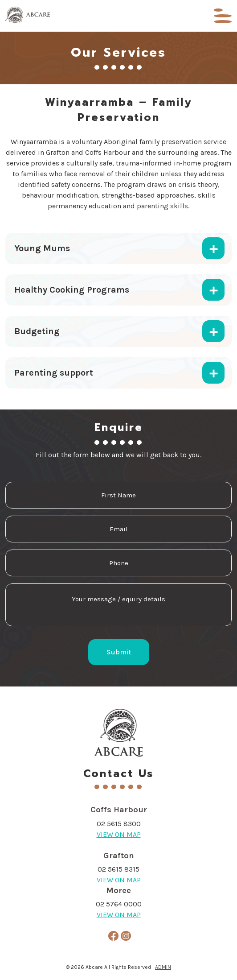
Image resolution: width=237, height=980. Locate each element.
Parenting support (54, 373)
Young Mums (42, 248)
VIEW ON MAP (119, 834)
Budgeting (37, 331)
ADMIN (163, 967)
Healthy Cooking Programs (72, 290)
